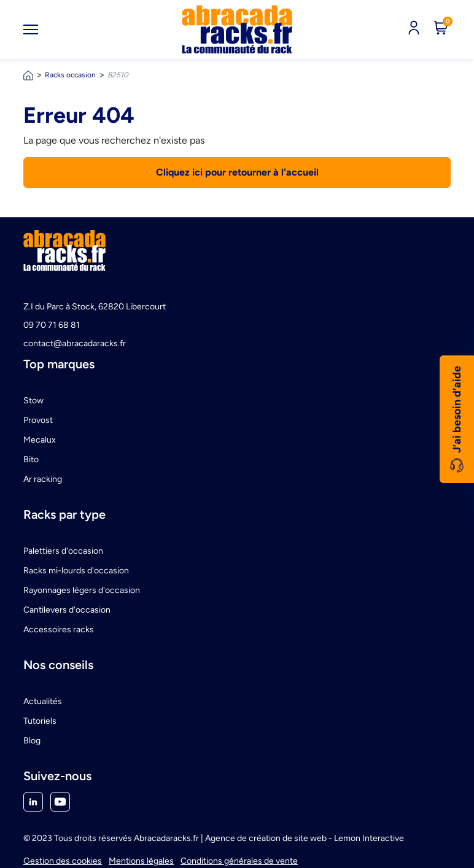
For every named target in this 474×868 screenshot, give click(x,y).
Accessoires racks (59, 630)
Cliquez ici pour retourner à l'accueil (237, 172)
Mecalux (40, 440)
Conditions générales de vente (239, 861)
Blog (32, 741)
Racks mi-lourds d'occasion (76, 571)
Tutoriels (40, 721)
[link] (237, 29)
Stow (33, 401)
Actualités (43, 701)
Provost (38, 420)
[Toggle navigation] (31, 29)
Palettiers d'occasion (63, 551)
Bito (31, 459)
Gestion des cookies (63, 861)
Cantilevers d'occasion (67, 610)
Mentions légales (141, 861)
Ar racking (43, 479)
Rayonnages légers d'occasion (82, 590)
